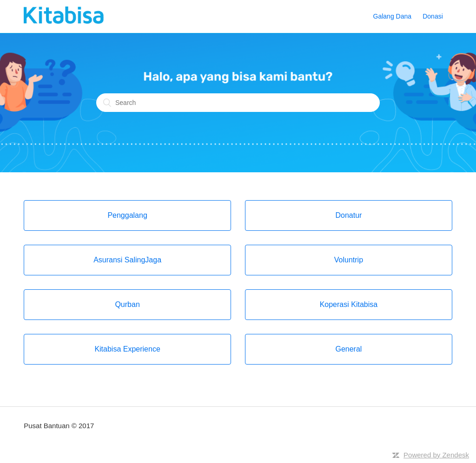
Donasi (433, 16)
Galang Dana (393, 16)
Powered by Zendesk (436, 455)
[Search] (238, 103)
